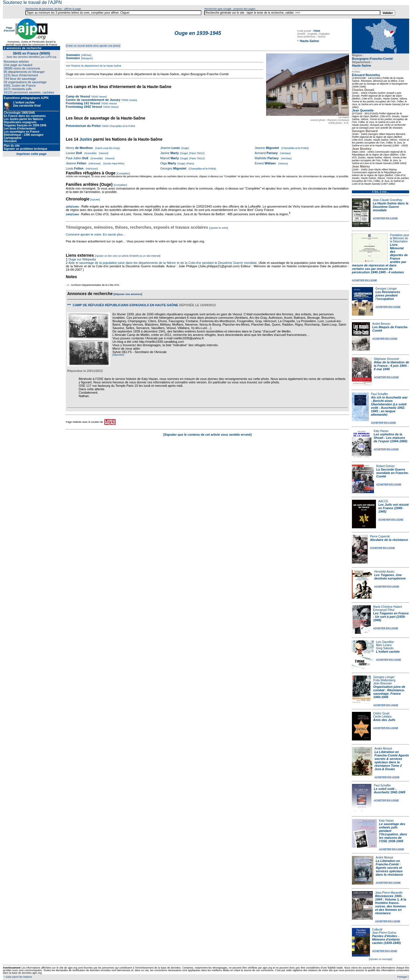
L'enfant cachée (388, 652)
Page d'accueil (9, 29)
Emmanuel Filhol (384, 610)
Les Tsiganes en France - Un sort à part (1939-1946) (391, 617)
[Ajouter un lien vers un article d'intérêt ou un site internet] (127, 256)
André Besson (381, 324)
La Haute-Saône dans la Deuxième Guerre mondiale (391, 207)
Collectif (377, 930)
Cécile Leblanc (383, 717)
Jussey (133, 100)
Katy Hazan (381, 431)
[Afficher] (86, 55)
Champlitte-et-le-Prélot (122, 126)
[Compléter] (123, 174)
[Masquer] (87, 58)
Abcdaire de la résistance (389, 540)
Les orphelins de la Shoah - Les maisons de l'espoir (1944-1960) (391, 438)
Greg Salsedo (385, 648)
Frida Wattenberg (384, 680)
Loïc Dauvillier (385, 642)
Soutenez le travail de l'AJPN (32, 2)
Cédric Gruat (381, 713)
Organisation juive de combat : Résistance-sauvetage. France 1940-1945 (389, 692)
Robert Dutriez (385, 466)
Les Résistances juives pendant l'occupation (388, 295)
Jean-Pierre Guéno (384, 933)
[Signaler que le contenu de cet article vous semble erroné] (208, 435)
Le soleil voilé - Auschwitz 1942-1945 (389, 790)
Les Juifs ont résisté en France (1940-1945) (393, 508)
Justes (86, 139)
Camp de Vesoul (78, 96)
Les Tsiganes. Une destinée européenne (390, 577)
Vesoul (102, 97)
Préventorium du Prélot (83, 126)
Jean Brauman (383, 683)
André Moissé (383, 749)
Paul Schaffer (380, 394)
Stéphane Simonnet (387, 359)
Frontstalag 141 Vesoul (83, 103)
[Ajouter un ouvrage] (380, 959)
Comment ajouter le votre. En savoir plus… (96, 234)
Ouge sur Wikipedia (83, 259)
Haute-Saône (362, 65)
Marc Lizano (384, 645)
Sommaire (73, 55)
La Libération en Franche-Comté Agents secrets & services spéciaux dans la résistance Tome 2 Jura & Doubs (392, 760)
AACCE (383, 501)
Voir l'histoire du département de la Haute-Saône (94, 66)
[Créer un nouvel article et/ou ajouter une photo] (93, 46)
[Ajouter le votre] (219, 228)
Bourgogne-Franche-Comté (372, 59)
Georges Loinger (386, 289)
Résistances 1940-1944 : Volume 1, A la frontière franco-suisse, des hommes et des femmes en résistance (391, 905)
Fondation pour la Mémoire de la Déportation (400, 238)
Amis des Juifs (384, 720)
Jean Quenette (363, 110)
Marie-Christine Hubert (388, 607)
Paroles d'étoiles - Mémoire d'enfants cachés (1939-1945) (387, 939)
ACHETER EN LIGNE (385, 218)
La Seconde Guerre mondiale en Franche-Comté (393, 473)
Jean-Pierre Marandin (389, 893)
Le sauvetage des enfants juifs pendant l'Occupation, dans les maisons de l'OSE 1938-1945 (393, 832)
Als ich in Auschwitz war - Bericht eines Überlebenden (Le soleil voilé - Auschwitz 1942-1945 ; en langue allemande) (389, 406)
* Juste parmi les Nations (17, 977)
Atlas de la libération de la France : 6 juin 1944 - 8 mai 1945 (392, 366)
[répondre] (118, 355)
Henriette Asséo (384, 572)
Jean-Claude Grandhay (388, 200)
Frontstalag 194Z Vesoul (84, 107)
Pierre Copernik (380, 536)
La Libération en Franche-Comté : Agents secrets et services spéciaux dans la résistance (389, 868)
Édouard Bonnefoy (366, 75)
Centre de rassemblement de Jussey (93, 100)
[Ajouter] (95, 200)
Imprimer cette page (32, 154)
